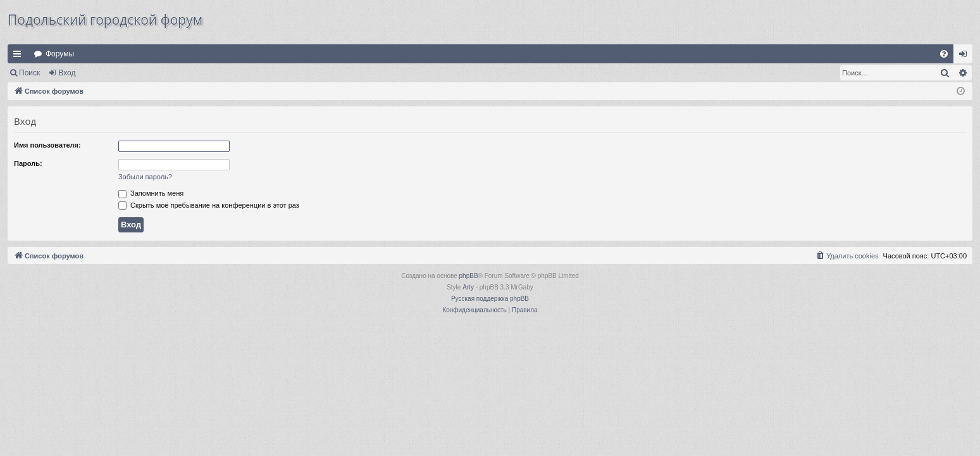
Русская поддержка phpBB (490, 299)
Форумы (60, 54)
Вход (67, 73)
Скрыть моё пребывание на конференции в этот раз (209, 205)
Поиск (29, 73)
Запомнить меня (151, 193)
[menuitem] (944, 54)
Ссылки (20, 56)
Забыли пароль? (145, 177)
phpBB (469, 276)
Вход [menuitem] (966, 56)
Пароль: (28, 163)
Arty (468, 287)
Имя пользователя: (47, 145)
